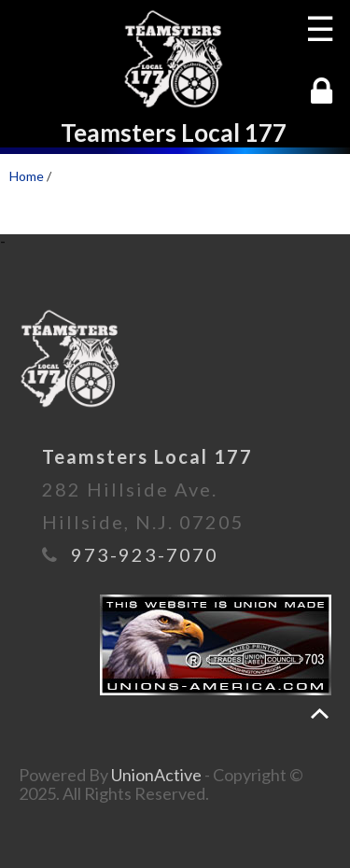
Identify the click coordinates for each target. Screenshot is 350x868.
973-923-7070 (145, 554)
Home (27, 176)
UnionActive (156, 775)
